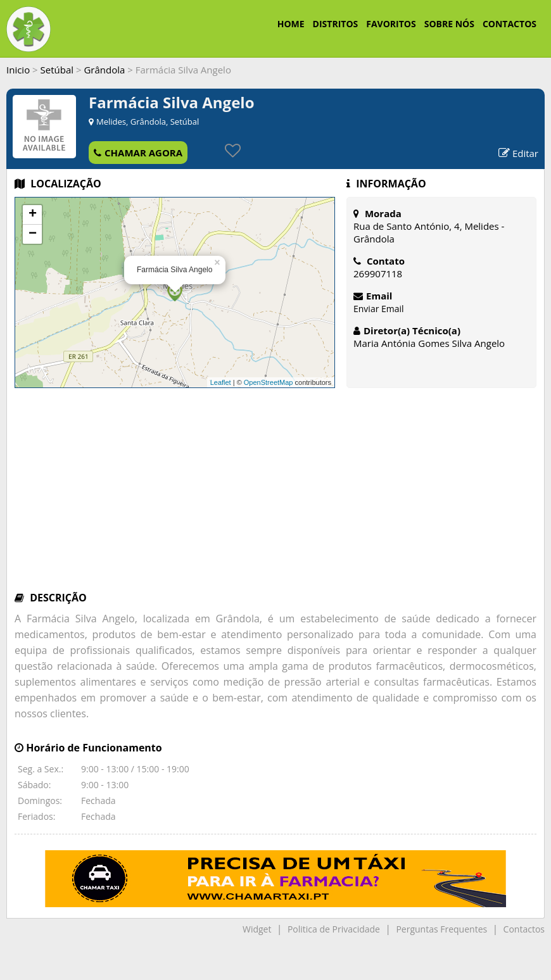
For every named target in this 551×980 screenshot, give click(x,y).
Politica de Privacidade (334, 929)
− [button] (33, 234)
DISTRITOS (336, 24)
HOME (291, 24)
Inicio (18, 70)
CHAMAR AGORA (138, 153)
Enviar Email (379, 309)
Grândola (104, 70)
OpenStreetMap (269, 382)
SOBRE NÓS (449, 24)
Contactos (524, 929)
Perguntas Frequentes (441, 929)
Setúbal (57, 70)
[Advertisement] (275, 496)
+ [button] (33, 215)
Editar (518, 153)
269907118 (378, 273)
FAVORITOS (391, 24)
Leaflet (221, 382)
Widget (257, 929)
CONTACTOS (510, 24)
